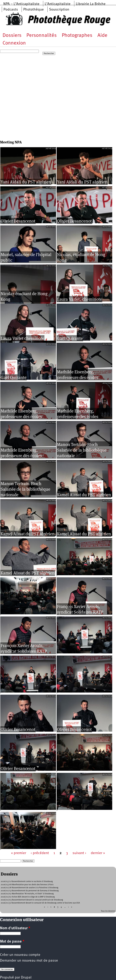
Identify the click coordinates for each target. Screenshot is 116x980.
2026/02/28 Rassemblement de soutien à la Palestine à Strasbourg (30, 888)
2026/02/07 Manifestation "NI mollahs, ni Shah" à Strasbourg (27, 894)
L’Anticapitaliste (58, 4)
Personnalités (42, 36)
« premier (19, 853)
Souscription (59, 10)
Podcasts (11, 10)
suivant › (79, 853)
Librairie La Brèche (91, 4)
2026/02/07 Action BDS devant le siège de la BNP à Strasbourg (28, 897)
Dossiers (12, 36)
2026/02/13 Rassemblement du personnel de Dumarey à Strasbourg (30, 891)
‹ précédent (40, 853)
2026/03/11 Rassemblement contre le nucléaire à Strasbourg (27, 881)
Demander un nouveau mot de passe (29, 961)
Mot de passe (12, 942)
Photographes (77, 36)
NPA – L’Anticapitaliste (21, 4)
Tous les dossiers (108, 911)
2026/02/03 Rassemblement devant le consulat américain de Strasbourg (32, 900)
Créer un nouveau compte (20, 955)
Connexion (14, 43)
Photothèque (34, 10)
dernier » (98, 853)
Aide (102, 36)
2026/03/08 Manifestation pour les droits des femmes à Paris (27, 885)
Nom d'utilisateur (15, 928)
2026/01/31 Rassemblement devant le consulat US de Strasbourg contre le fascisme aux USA (40, 903)
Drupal (26, 978)
